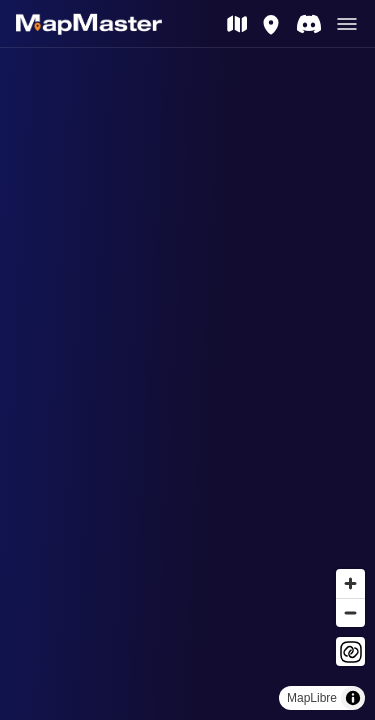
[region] (187, 384)
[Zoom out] (350, 612)
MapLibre (312, 698)
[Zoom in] (350, 583)
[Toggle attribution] (353, 698)
